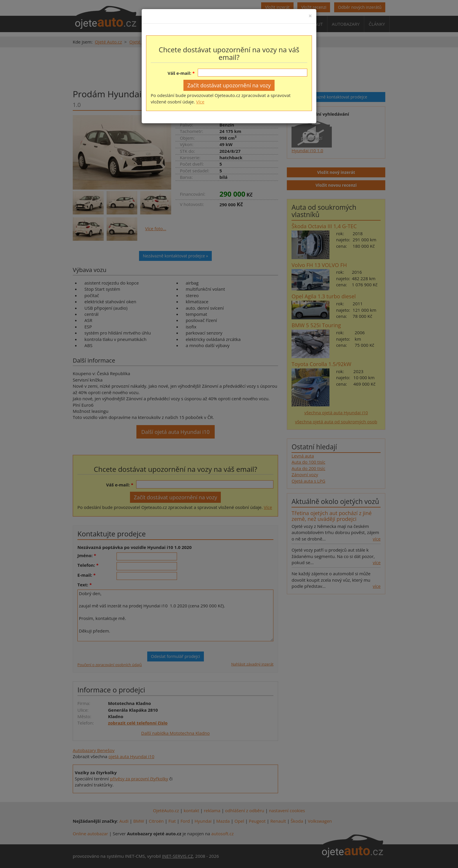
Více (200, 102)
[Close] (310, 16)
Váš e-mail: (179, 73)
